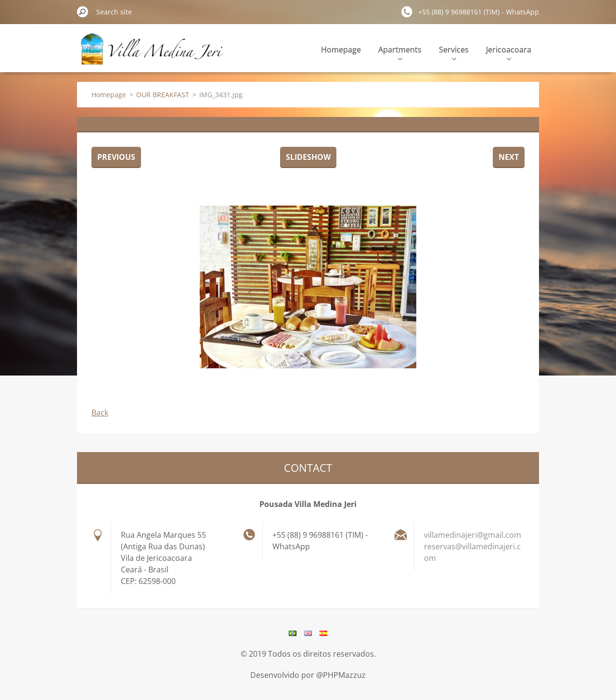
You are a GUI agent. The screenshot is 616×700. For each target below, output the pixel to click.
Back (100, 413)
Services (454, 52)
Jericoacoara (509, 52)
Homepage (341, 50)
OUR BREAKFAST (163, 95)
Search (83, 12)
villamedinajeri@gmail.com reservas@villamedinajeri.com (473, 546)
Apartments (400, 52)
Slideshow (308, 157)
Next (509, 157)
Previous (116, 157)
